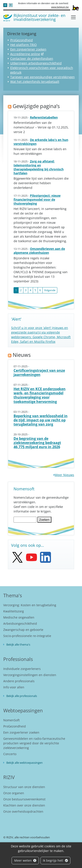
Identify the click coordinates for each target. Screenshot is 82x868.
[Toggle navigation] (73, 17)
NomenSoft (11, 720)
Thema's (13, 595)
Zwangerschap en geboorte (23, 630)
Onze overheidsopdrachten (23, 811)
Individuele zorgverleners (22, 669)
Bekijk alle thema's (18, 644)
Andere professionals (19, 681)
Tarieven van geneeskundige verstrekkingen (43, 77)
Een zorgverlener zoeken (28, 49)
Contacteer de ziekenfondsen (32, 59)
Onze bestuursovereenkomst (24, 799)
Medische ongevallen (19, 617)
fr (11, 5)
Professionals (18, 659)
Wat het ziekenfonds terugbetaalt (35, 82)
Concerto (10, 754)
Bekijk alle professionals (22, 696)
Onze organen (14, 793)
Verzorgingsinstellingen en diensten (30, 675)
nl (5, 5)
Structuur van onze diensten (24, 787)
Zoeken (44, 520)
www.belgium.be (60, 7)
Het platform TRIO (24, 45)
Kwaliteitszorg (14, 611)
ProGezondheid (22, 40)
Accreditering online (25, 54)
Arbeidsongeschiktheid (20, 623)
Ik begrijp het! (55, 860)
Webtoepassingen (23, 710)
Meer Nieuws (64, 475)
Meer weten (25, 860)
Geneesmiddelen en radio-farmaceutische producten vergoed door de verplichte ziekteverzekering (34, 743)
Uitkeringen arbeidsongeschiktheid (36, 63)
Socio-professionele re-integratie (27, 636)
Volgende (50, 290)
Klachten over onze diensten (24, 805)
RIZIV (9, 777)
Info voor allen (14, 687)
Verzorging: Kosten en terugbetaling (30, 605)
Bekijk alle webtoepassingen (24, 763)
